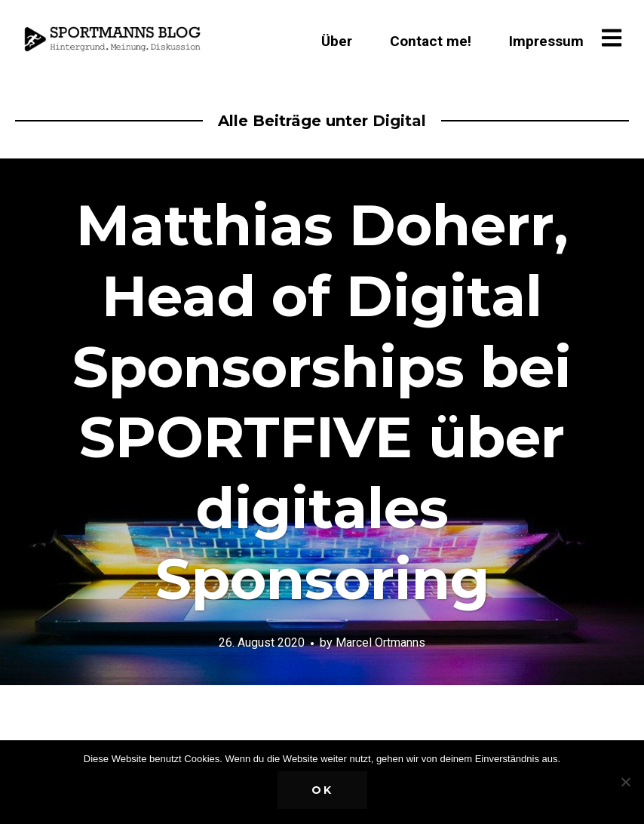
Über (337, 41)
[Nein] (625, 782)
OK (322, 790)
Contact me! (431, 41)
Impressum (546, 41)
